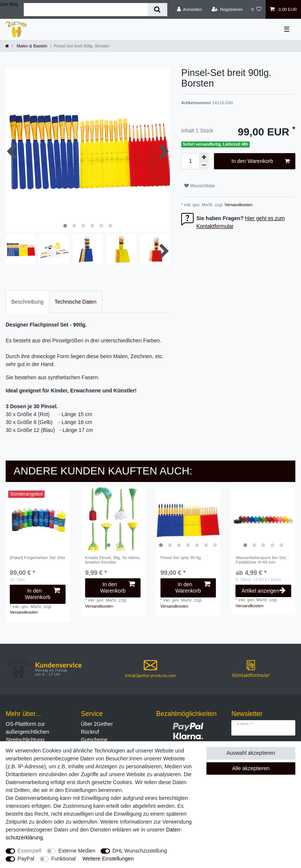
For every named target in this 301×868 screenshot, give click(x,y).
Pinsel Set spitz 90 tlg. (181, 558)
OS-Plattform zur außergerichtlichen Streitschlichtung (27, 732)
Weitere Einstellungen (108, 859)
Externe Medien (77, 851)
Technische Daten (76, 302)
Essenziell (30, 851)
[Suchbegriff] (86, 10)
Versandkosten (238, 205)
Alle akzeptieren (251, 768)
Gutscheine (94, 740)
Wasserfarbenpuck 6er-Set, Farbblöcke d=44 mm (261, 560)
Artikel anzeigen (264, 591)
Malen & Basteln (31, 46)
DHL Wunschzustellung (140, 851)
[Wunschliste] (256, 9)
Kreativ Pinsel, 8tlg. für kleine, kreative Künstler (113, 560)
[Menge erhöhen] (204, 157)
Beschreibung (28, 302)
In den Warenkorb (261, 161)
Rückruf (90, 732)
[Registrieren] (227, 9)
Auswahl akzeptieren (251, 753)
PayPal (26, 859)
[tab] (28, 302)
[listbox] (113, 519)
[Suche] (157, 10)
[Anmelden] (190, 9)
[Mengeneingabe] (190, 161)
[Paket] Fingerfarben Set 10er (37, 558)
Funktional (63, 859)
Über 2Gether (97, 724)
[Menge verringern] (204, 165)
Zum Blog (9, 4)
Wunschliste (199, 186)
